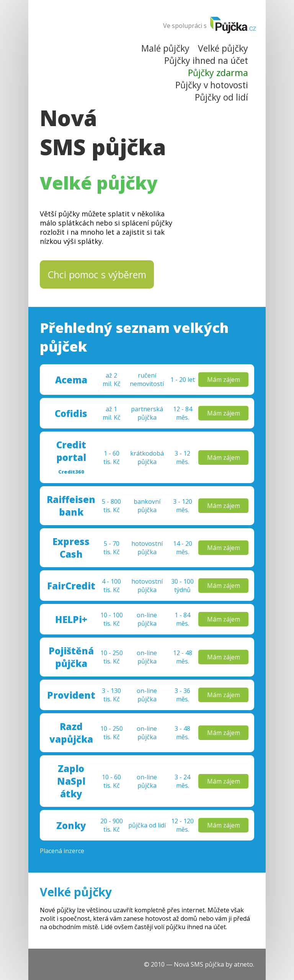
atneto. (244, 964)
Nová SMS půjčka (103, 132)
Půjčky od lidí (221, 97)
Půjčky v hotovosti (212, 85)
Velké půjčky (223, 48)
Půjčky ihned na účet (206, 60)
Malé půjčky (165, 48)
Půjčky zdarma (218, 73)
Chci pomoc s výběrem (97, 274)
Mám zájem (224, 380)
